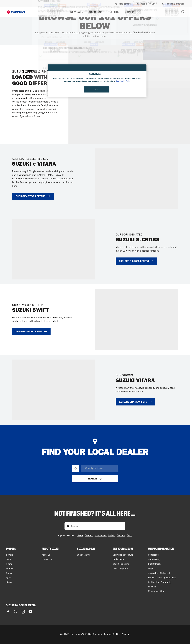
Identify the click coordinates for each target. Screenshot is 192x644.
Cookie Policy (154, 559)
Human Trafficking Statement (89, 634)
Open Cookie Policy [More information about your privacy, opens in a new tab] (123, 81)
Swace (9, 573)
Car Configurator (121, 568)
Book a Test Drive (121, 564)
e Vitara (10, 555)
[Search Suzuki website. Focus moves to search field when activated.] (183, 12)
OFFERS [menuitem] (114, 12)
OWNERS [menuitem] (130, 12)
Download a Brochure (123, 555)
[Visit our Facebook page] (8, 611)
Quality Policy (155, 564)
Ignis (8, 578)
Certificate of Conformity (160, 582)
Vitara (9, 564)
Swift (8, 559)
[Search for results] (68, 526)
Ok (96, 89)
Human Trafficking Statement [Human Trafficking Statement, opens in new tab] (162, 578)
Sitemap (152, 587)
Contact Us (47, 559)
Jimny (9, 582)
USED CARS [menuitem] (96, 12)
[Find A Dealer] (123, 4)
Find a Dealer (119, 559)
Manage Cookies (156, 591)
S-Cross (10, 568)
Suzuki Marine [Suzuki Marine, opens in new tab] (84, 555)
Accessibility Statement (159, 573)
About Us (46, 555)
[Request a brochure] (173, 4)
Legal (151, 568)
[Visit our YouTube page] (30, 611)
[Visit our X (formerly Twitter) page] (15, 611)
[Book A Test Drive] (147, 4)
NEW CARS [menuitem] (77, 12)
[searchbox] (99, 469)
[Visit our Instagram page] (23, 611)
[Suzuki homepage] (16, 12)
